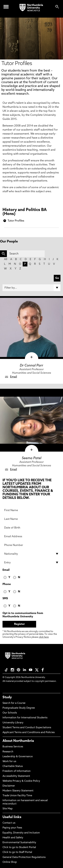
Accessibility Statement (16, 776)
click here (44, 637)
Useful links (12, 817)
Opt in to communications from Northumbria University (23, 615)
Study (7, 697)
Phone (7, 584)
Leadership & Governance (18, 757)
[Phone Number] (32, 545)
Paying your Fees (12, 828)
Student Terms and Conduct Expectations (27, 728)
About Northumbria (18, 741)
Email (14, 377)
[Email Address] (32, 536)
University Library (13, 723)
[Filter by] (32, 288)
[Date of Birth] (32, 528)
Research (8, 752)
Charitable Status (13, 766)
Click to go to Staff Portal (17, 852)
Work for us (9, 762)
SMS (5, 599)
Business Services (13, 747)
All (6, 259)
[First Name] (32, 510)
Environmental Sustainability (19, 843)
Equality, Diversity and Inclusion (21, 833)
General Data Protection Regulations (24, 857)
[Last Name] (32, 519)
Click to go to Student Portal (19, 847)
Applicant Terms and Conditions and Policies (29, 733)
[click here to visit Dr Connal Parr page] (32, 328)
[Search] (26, 254)
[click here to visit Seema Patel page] (32, 420)
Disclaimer (9, 786)
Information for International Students (25, 718)
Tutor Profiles (16, 221)
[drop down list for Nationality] (32, 554)
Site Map (8, 809)
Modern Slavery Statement (18, 791)
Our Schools (10, 713)
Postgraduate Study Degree (19, 708)
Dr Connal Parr (32, 366)
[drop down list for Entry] (32, 563)
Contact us (9, 823)
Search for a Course (14, 703)
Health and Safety (13, 838)
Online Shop (10, 862)
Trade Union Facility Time (17, 796)
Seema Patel (32, 458)
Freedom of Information (17, 771)
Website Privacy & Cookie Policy (21, 781)
